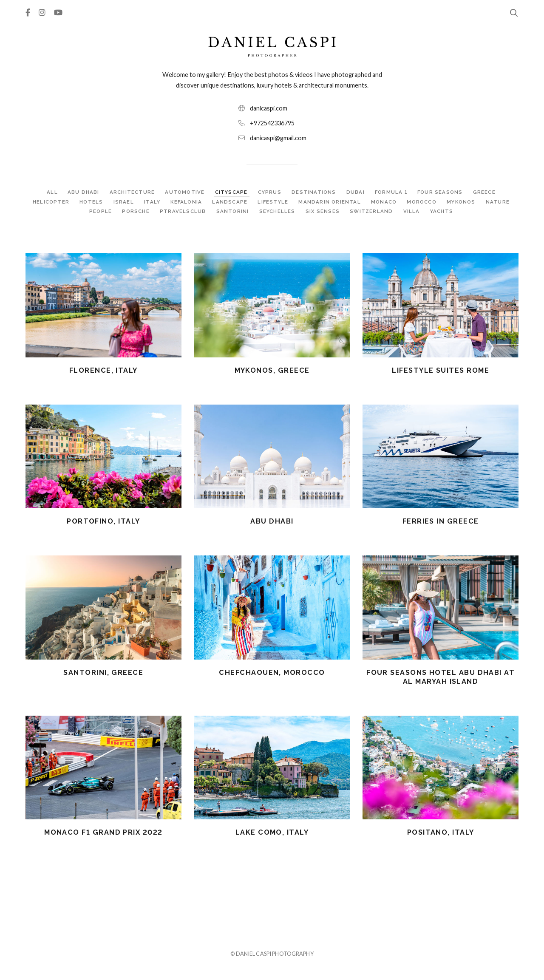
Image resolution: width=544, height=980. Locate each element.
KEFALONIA (186, 202)
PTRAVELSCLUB (184, 211)
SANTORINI (234, 211)
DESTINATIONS (314, 192)
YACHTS (442, 211)
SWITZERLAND (373, 211)
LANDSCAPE (230, 202)
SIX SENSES (324, 211)
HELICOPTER (49, 202)
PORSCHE (137, 211)
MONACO (385, 202)
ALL (51, 192)
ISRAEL (122, 202)
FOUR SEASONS (442, 192)
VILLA (413, 211)
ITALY (151, 202)
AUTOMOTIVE (184, 192)
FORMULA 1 (392, 192)
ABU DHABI (83, 192)
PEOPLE (101, 211)
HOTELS (90, 202)
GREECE (486, 192)
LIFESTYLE (273, 202)
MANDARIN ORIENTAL (330, 202)
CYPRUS (270, 192)
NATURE (500, 202)
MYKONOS (465, 202)
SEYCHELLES (279, 211)
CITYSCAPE (231, 192)
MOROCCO (424, 202)
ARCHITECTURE (132, 192)
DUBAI (356, 192)
